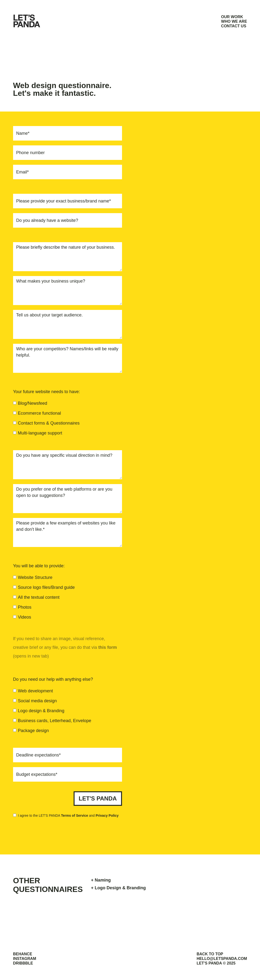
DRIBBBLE (23, 963)
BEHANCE (23, 954)
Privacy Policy (107, 815)
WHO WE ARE (234, 21)
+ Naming (101, 880)
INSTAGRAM (25, 959)
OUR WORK (232, 17)
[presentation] (85, 832)
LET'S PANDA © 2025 (216, 963)
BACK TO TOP (210, 954)
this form (108, 647)
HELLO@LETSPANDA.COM (222, 959)
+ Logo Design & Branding (119, 888)
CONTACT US (234, 26)
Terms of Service (75, 815)
